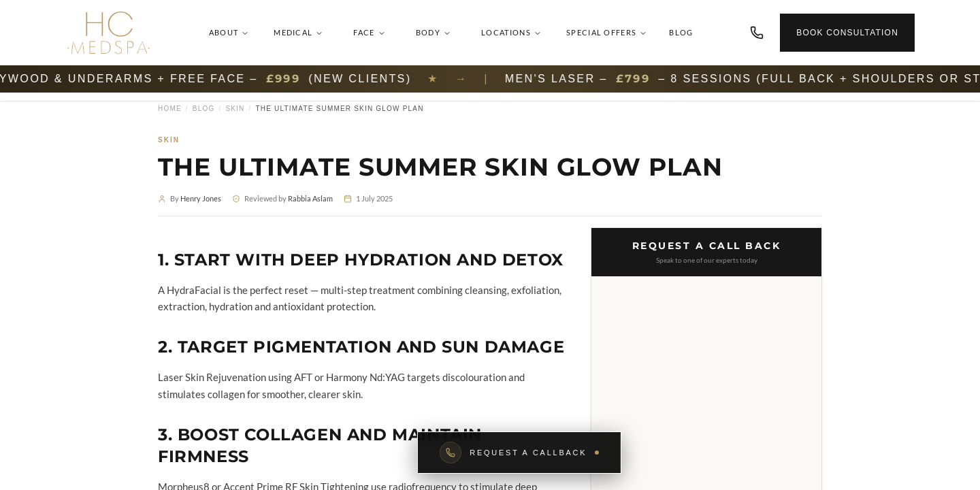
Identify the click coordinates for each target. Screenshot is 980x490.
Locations (511, 33)
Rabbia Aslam (310, 198)
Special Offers (607, 33)
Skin (235, 109)
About (229, 33)
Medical (298, 33)
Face (369, 33)
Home (170, 109)
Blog (681, 32)
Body (434, 33)
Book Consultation (847, 33)
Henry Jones (201, 198)
